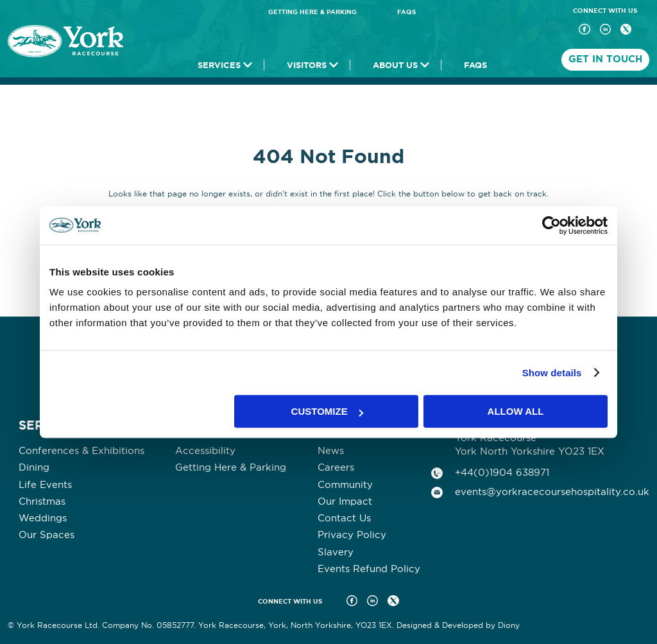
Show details (552, 373)
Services (219, 65)
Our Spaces (47, 535)
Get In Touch (605, 59)
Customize (327, 411)
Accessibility (205, 450)
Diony (509, 625)
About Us (395, 65)
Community (345, 484)
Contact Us (344, 518)
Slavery (336, 552)
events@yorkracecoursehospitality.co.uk (552, 492)
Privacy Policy (352, 535)
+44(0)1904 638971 (502, 472)
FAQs (406, 12)
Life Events (45, 484)
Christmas (42, 501)
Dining (34, 467)
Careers (336, 467)
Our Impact (345, 501)
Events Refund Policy (369, 569)
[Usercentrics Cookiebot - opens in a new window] (551, 225)
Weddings (43, 518)
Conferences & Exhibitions (81, 450)
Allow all (516, 411)
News (331, 450)
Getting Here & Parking (312, 12)
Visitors (307, 65)
